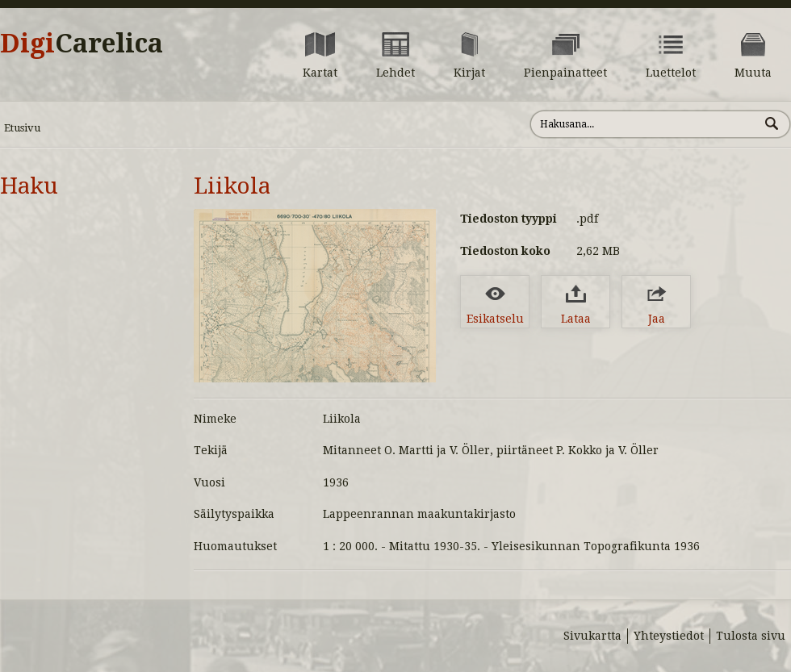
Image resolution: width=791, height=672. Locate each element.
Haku (29, 186)
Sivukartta (592, 636)
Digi (82, 44)
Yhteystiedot (669, 636)
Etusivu (22, 128)
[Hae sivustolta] (645, 124)
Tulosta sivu (751, 636)
